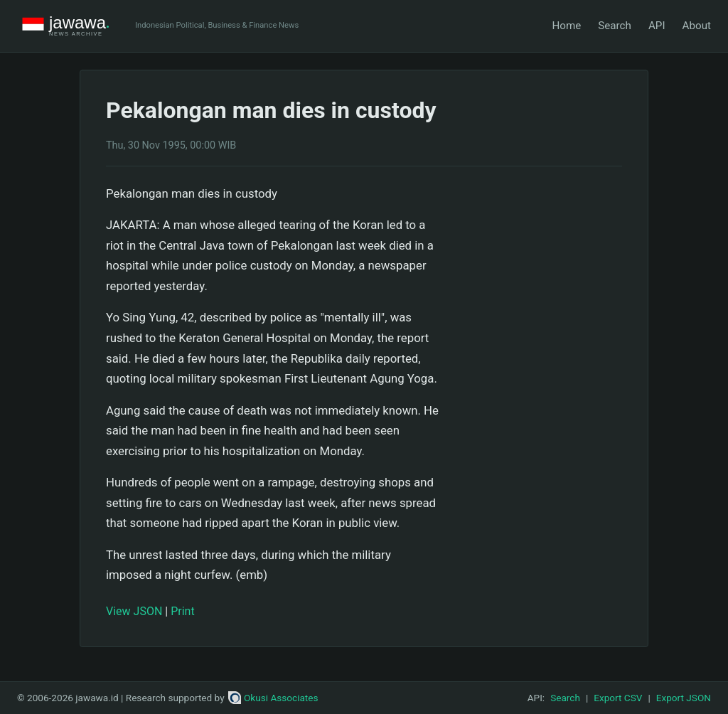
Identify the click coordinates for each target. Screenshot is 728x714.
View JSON (134, 611)
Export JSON (684, 698)
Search (615, 26)
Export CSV (618, 698)
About (697, 26)
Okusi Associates (273, 698)
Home (566, 26)
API (657, 26)
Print (182, 611)
